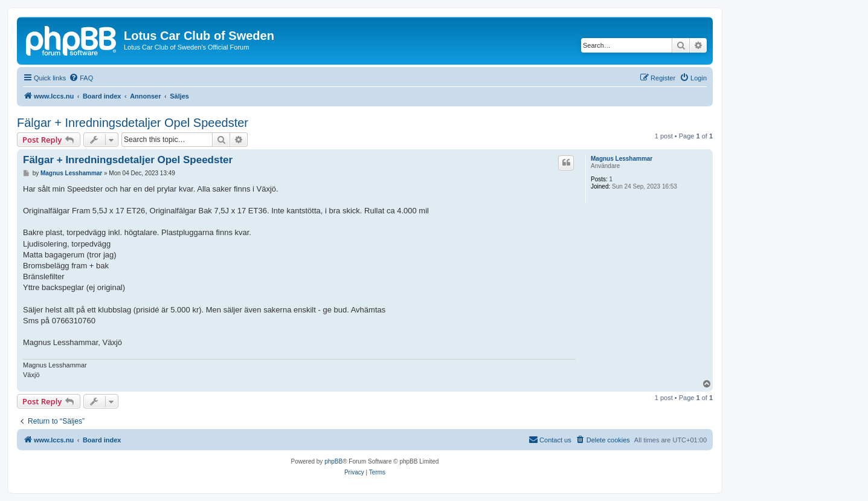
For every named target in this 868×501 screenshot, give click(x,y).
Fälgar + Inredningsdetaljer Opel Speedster (133, 123)
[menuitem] (81, 78)
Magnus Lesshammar (622, 159)
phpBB (333, 461)
